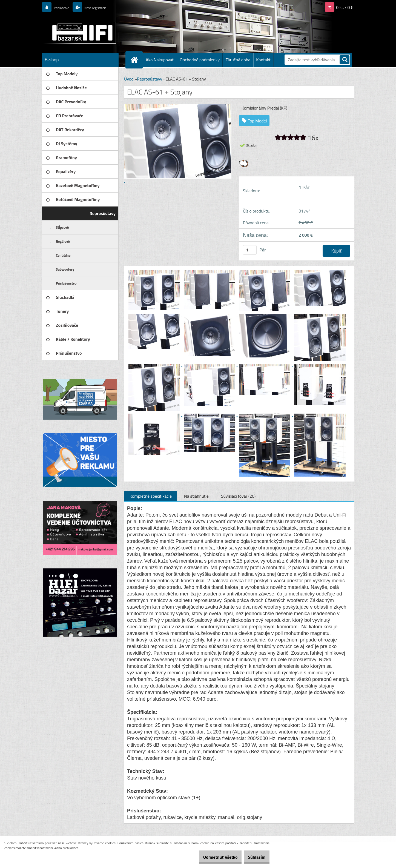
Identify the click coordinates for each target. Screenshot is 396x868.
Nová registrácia (104, 7)
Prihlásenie (64, 7)
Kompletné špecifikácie (151, 496)
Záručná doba (238, 60)
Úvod (129, 79)
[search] (345, 60)
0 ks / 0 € (345, 7)
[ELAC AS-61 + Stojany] (155, 271)
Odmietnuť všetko (212, 857)
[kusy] (250, 250)
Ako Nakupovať (160, 60)
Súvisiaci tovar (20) (238, 496)
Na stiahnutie (196, 496)
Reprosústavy (150, 79)
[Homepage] (136, 60)
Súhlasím (254, 857)
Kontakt (263, 60)
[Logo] (80, 33)
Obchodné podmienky (200, 60)
